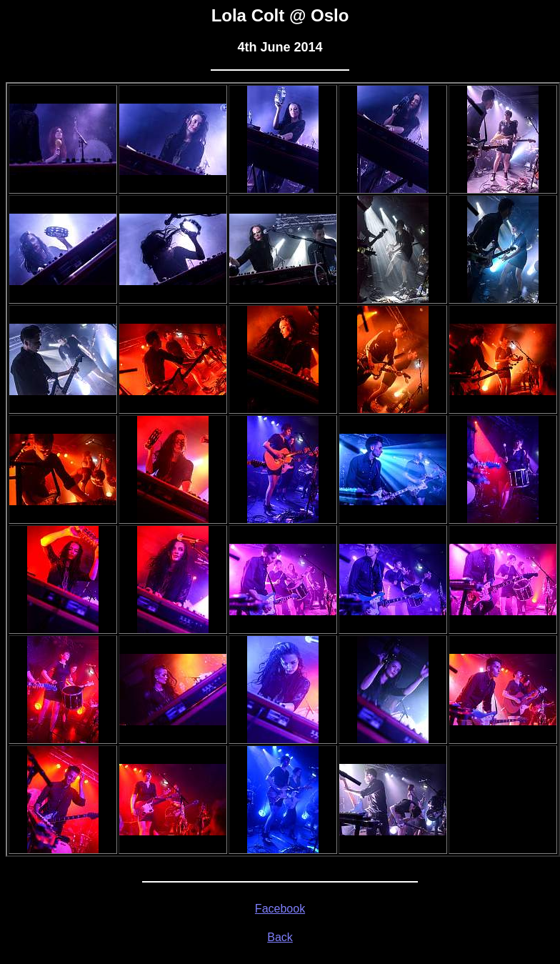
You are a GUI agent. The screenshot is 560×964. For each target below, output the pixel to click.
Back (280, 937)
